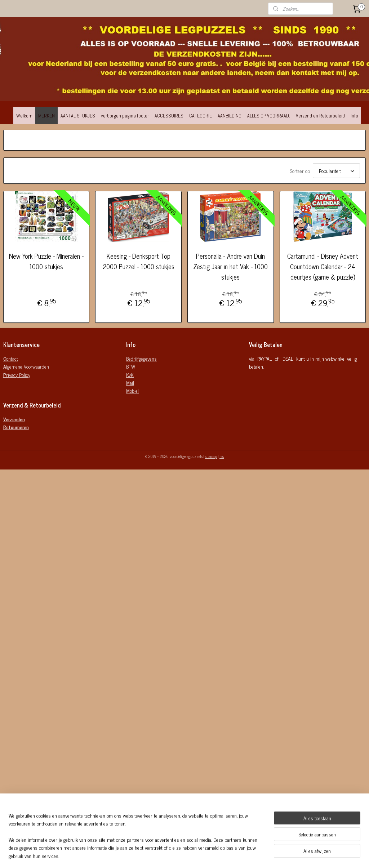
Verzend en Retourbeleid (320, 116)
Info (354, 116)
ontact (11, 358)
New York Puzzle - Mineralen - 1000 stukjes (46, 261)
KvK (130, 375)
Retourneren (16, 427)
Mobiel (132, 390)
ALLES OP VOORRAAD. (269, 116)
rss (222, 456)
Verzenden (14, 419)
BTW (131, 366)
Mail (130, 382)
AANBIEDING (230, 116)
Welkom (24, 116)
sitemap (211, 456)
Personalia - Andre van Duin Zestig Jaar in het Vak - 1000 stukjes (230, 266)
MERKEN (46, 116)
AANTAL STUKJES (78, 116)
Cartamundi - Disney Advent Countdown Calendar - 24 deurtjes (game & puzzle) (323, 266)
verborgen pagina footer (125, 116)
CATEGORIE (201, 116)
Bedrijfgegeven (140, 358)
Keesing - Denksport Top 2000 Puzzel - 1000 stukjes (139, 261)
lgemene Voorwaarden (26, 366)
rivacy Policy (17, 375)
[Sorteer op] (336, 171)
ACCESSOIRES (169, 116)
